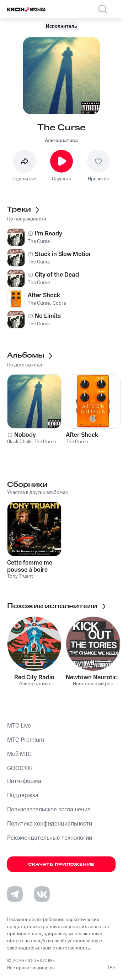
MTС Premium (26, 740)
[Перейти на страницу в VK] (42, 894)
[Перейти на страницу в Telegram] (15, 894)
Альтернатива (61, 141)
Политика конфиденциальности (50, 824)
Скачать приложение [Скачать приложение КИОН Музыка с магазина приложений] (61, 864)
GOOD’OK (20, 768)
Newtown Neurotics (93, 677)
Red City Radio (34, 677)
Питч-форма (24, 781)
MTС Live (19, 726)
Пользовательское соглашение (49, 810)
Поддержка (23, 795)
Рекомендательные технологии (50, 838)
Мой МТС (19, 754)
